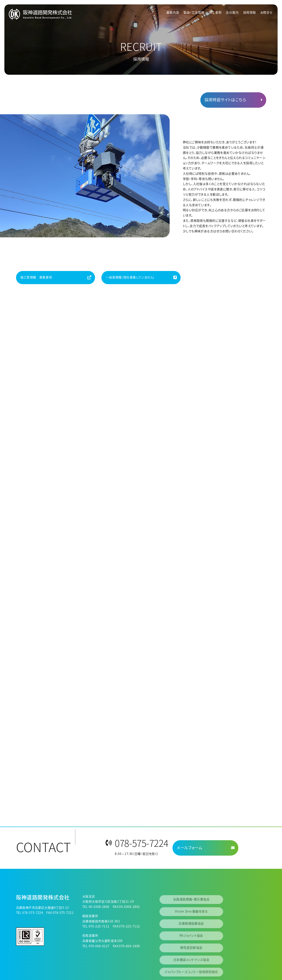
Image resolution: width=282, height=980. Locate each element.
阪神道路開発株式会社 (43, 897)
